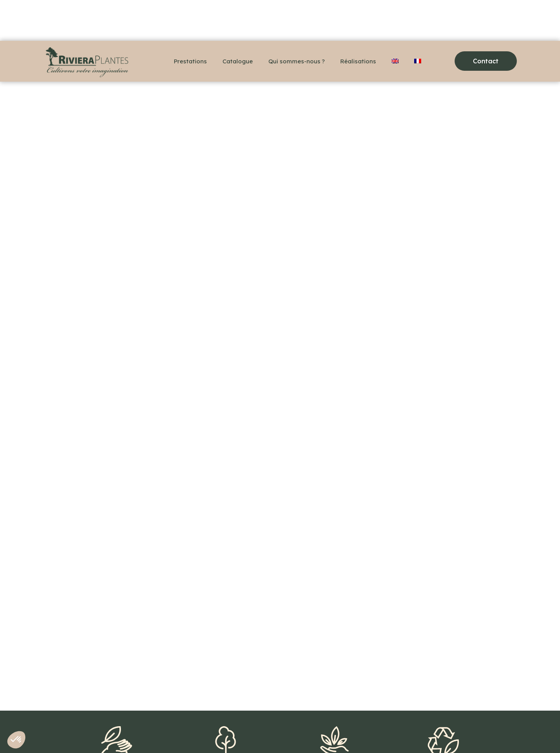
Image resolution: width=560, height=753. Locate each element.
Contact (125, 734)
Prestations (190, 61)
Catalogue (238, 61)
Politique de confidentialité (243, 734)
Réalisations (358, 61)
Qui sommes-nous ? (297, 61)
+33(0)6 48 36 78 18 (75, 734)
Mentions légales (172, 734)
